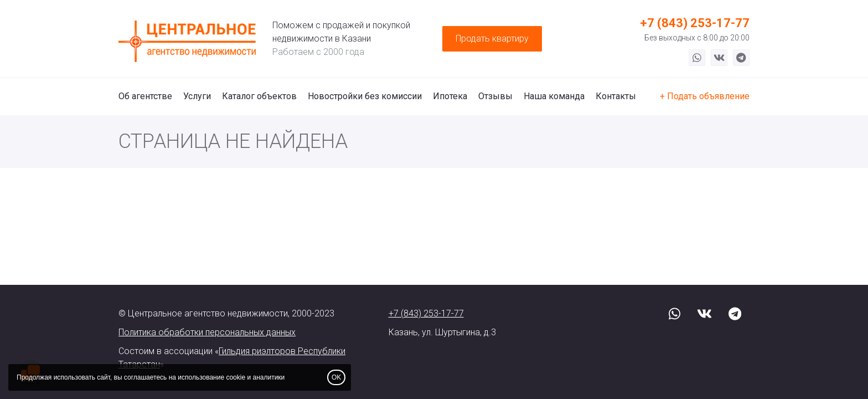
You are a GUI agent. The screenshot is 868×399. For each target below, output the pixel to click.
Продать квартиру (492, 39)
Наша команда (554, 96)
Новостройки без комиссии (365, 96)
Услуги (197, 96)
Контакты (616, 96)
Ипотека (450, 96)
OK (336, 377)
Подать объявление (708, 96)
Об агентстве (145, 96)
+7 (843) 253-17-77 (695, 23)
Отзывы (495, 96)
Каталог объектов (259, 96)
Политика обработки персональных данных (207, 332)
